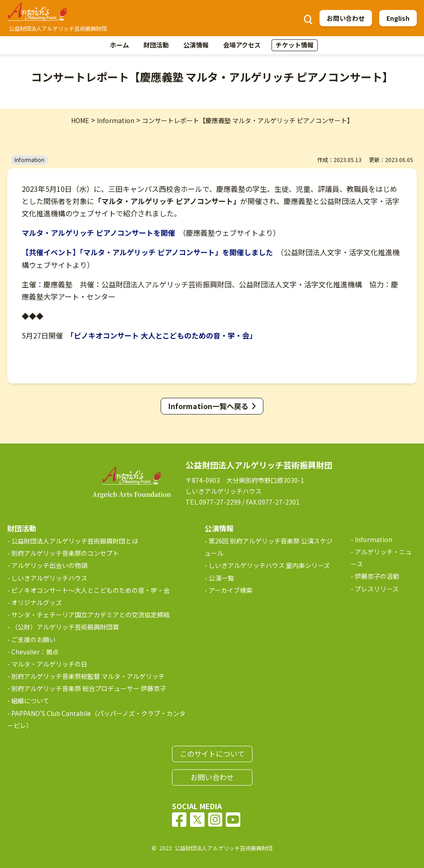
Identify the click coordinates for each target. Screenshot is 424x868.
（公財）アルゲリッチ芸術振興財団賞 (65, 627)
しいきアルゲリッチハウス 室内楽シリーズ (269, 565)
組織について (30, 701)
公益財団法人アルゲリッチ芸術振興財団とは (75, 541)
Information (374, 539)
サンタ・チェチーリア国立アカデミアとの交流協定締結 (91, 615)
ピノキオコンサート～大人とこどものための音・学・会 (91, 590)
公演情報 (196, 45)
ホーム (119, 45)
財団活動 (156, 45)
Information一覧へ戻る (208, 406)
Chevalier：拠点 (35, 652)
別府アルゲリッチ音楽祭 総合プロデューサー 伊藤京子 (89, 688)
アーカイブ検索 (231, 590)
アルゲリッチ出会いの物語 (49, 565)
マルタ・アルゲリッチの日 (49, 664)
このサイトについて (212, 754)
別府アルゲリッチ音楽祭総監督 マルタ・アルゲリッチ (88, 676)
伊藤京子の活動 (377, 576)
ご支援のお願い (33, 639)
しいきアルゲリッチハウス (49, 578)
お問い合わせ (346, 18)
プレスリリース (377, 589)
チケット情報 (295, 45)
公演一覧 (221, 578)
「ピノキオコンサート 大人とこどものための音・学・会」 (163, 335)
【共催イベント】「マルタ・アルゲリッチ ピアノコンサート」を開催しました (147, 252)
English (398, 18)
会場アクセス (242, 45)
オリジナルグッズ (37, 602)
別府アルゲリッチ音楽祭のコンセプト (65, 553)
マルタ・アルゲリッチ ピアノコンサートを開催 (98, 233)
